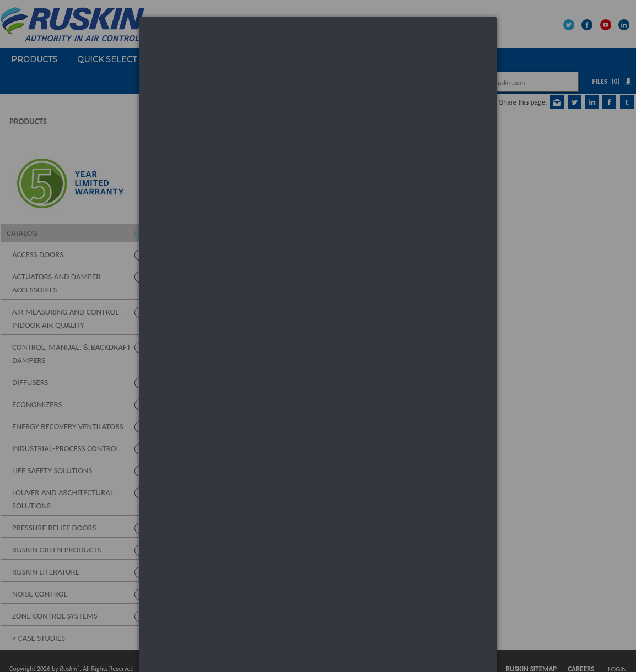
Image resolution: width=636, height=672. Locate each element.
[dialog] (318, 58)
